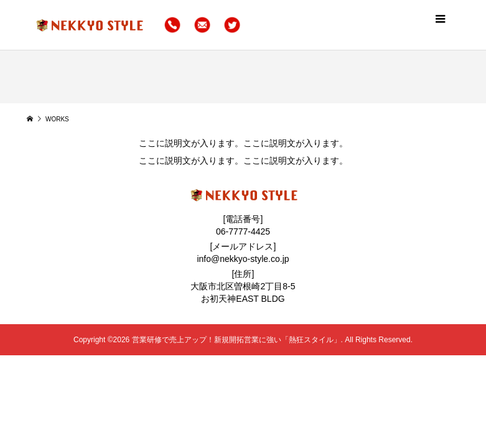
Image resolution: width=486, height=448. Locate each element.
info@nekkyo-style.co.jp (243, 259)
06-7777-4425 (243, 231)
